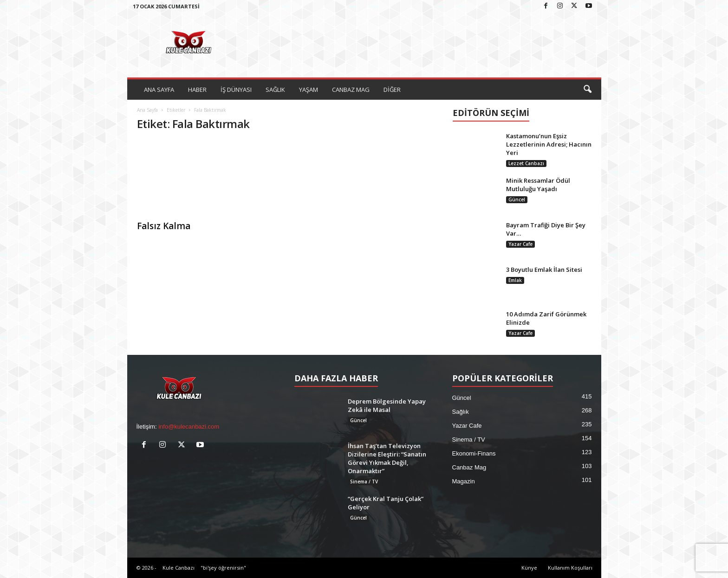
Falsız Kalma (164, 226)
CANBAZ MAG (351, 90)
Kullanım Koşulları (570, 568)
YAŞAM (309, 90)
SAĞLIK (275, 90)
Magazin (464, 481)
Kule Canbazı (179, 568)
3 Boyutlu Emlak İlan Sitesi (544, 270)
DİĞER (392, 90)
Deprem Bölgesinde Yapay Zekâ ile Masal (387, 405)
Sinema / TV (364, 482)
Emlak (515, 280)
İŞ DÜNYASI (236, 90)
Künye (529, 568)
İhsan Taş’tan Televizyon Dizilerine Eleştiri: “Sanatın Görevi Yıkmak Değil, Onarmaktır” (387, 458)
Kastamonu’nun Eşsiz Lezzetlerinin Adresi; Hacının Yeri (549, 144)
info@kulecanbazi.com (189, 427)
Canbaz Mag (469, 467)
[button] (587, 90)
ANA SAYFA (159, 90)
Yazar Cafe (520, 244)
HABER (197, 90)
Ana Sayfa (147, 110)
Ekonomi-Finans (474, 453)
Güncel (517, 199)
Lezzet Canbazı (526, 163)
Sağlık (461, 412)
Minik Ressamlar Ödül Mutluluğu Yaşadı (538, 185)
